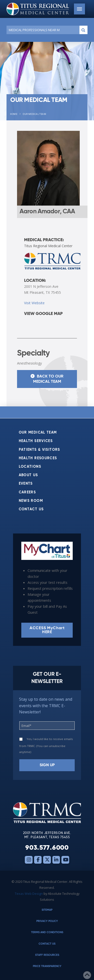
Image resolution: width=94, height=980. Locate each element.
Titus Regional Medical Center (48, 246)
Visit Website (34, 303)
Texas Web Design (29, 894)
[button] (79, 9)
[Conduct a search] (42, 30)
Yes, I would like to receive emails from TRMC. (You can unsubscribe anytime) (46, 745)
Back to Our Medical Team (47, 379)
